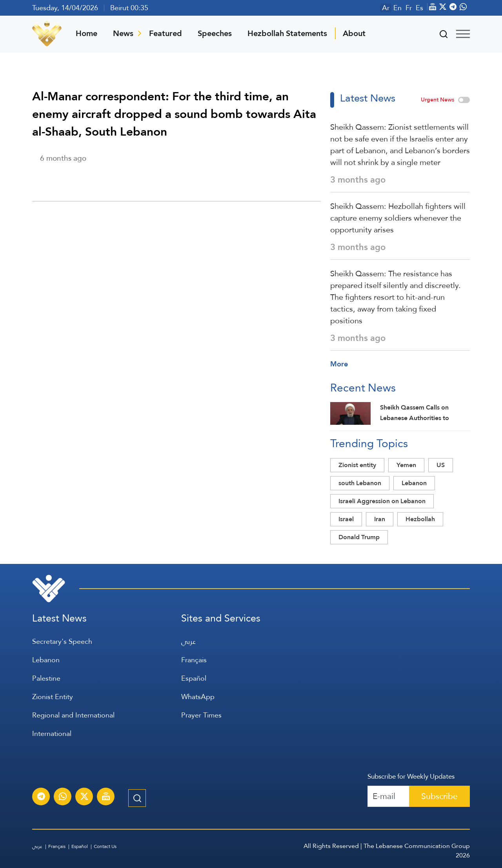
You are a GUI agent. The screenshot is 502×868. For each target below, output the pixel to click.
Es (419, 8)
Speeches (215, 33)
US (441, 465)
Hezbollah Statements (287, 33)
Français (194, 660)
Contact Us (105, 846)
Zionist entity (357, 465)
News (123, 33)
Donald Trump (359, 537)
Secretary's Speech (62, 641)
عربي (188, 641)
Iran (380, 519)
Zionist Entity (53, 697)
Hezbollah (420, 519)
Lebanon (414, 483)
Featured (166, 33)
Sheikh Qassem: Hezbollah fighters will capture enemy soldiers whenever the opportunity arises (398, 218)
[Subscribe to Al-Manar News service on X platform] (84, 797)
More (339, 364)
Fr (409, 8)
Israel (346, 519)
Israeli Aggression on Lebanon (382, 501)
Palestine (46, 678)
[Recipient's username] (388, 796)
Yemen (406, 465)
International (52, 733)
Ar (386, 8)
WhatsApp (198, 697)
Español (194, 678)
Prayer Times (201, 715)
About (354, 33)
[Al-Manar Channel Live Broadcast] (106, 797)
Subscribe (439, 796)
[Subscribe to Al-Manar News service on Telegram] (41, 797)
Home (86, 33)
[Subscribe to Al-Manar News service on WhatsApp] (63, 797)
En (397, 8)
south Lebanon (360, 483)
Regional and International (73, 715)
